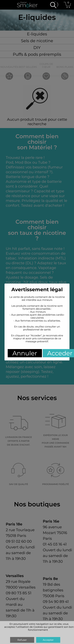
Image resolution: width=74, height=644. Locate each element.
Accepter (48, 640)
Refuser (22, 640)
